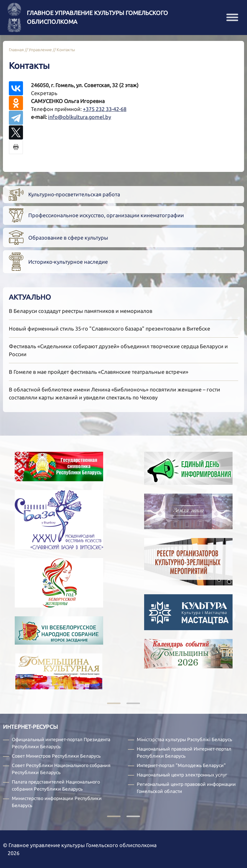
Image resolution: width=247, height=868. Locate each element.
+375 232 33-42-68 (105, 109)
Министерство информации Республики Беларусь (57, 802)
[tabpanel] (179, 565)
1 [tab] (114, 704)
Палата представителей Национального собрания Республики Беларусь (56, 785)
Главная (16, 50)
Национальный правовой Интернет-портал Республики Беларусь (184, 752)
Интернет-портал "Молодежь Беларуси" (181, 765)
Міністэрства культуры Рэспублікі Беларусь (184, 739)
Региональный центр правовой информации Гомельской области (186, 788)
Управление (40, 50)
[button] (232, 18)
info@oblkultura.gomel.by (80, 117)
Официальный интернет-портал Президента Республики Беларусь (61, 743)
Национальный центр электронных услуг (182, 775)
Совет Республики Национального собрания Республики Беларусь (61, 769)
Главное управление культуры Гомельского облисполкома (97, 17)
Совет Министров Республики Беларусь (56, 756)
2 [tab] (133, 704)
